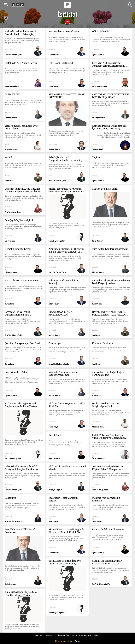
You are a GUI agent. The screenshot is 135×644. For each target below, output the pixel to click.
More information (64, 641)
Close (77, 641)
